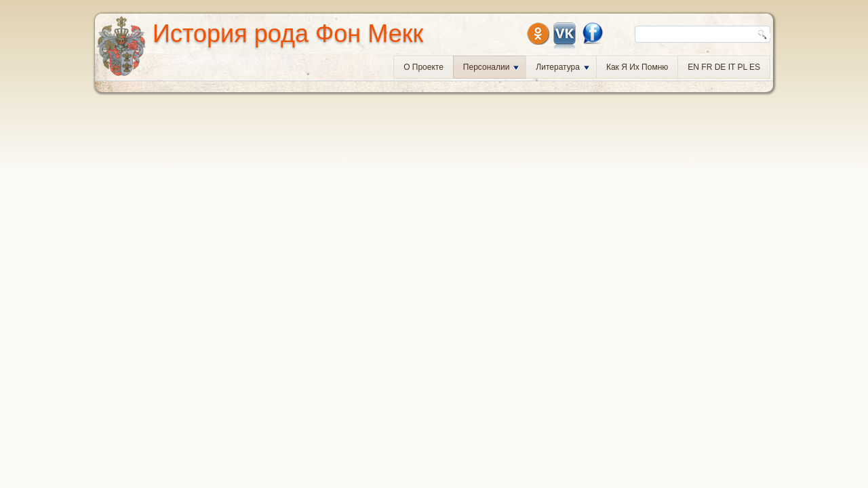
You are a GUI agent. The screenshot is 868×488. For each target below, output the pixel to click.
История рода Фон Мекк (288, 34)
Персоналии (491, 67)
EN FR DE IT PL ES (724, 67)
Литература (563, 67)
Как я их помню (637, 67)
